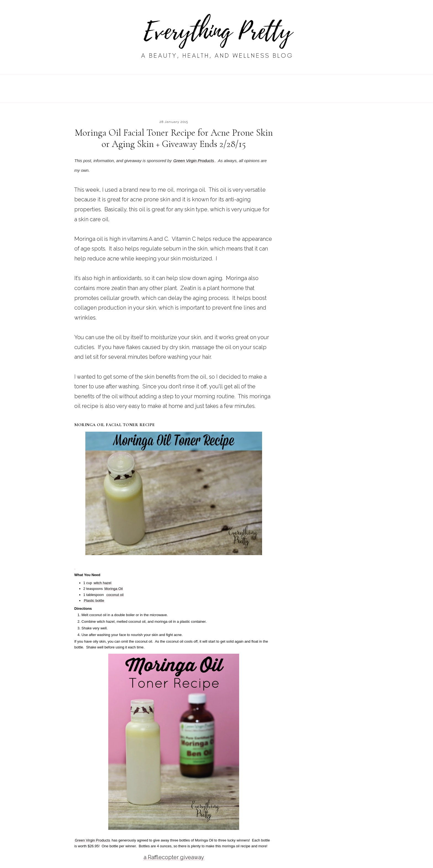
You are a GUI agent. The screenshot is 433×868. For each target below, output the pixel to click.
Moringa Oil (113, 589)
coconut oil (115, 595)
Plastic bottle (94, 601)
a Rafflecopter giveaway (174, 857)
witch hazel (102, 583)
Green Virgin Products (194, 161)
